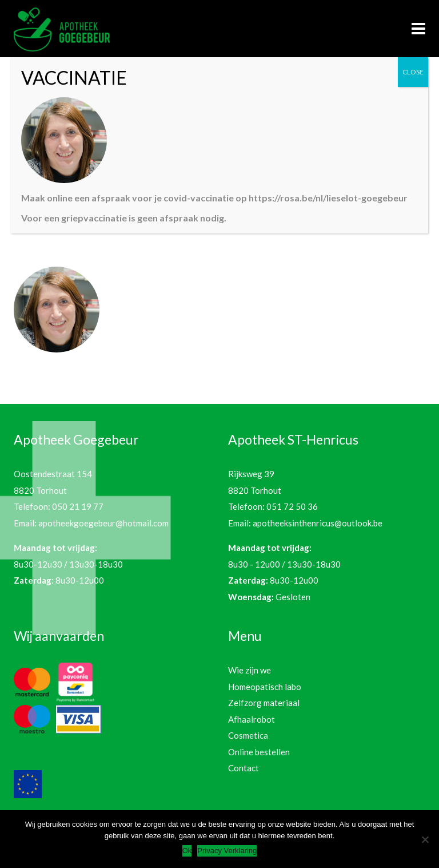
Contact (244, 768)
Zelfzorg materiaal (264, 703)
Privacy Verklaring (227, 851)
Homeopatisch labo (265, 687)
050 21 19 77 (78, 506)
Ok (187, 851)
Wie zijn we (250, 670)
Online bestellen (259, 752)
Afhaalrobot (252, 719)
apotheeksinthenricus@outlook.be (318, 523)
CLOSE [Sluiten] (413, 72)
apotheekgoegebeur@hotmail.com (103, 523)
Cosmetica (248, 735)
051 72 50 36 (292, 506)
